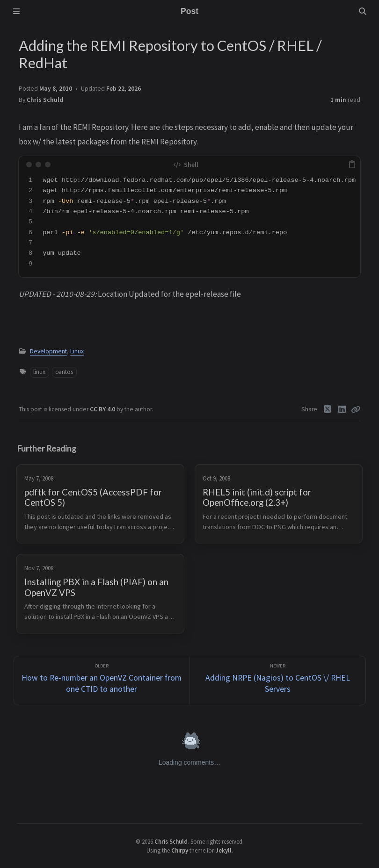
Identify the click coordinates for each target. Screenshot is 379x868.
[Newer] (278, 681)
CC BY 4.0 (103, 409)
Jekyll (223, 850)
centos (64, 372)
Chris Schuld (45, 100)
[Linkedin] (342, 409)
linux (39, 372)
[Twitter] (328, 409)
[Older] (102, 681)
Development (48, 351)
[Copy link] (356, 409)
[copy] (352, 165)
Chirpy (180, 850)
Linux (77, 351)
